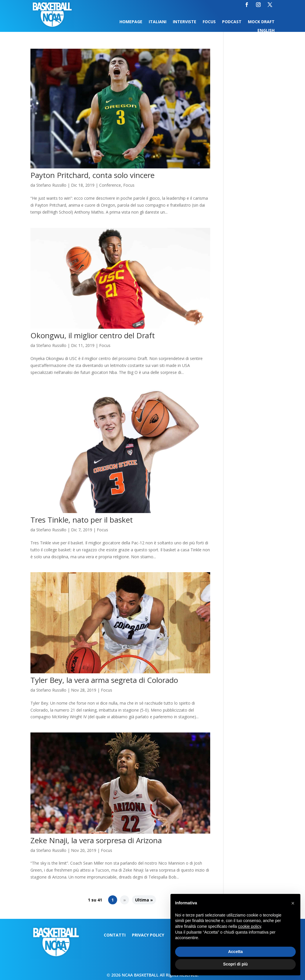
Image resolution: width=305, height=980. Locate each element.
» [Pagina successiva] (125, 900)
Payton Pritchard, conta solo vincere (92, 175)
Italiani (158, 22)
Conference (110, 185)
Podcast (232, 22)
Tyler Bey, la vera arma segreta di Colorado (104, 680)
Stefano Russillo (51, 185)
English (266, 31)
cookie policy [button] (249, 926)
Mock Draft (261, 22)
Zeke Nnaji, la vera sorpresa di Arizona (96, 840)
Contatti (115, 935)
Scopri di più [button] (236, 964)
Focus (209, 22)
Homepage (131, 22)
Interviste (185, 22)
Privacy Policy (148, 935)
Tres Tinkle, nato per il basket (82, 520)
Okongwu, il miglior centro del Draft (93, 335)
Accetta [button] (236, 952)
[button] (293, 903)
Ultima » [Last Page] (144, 900)
